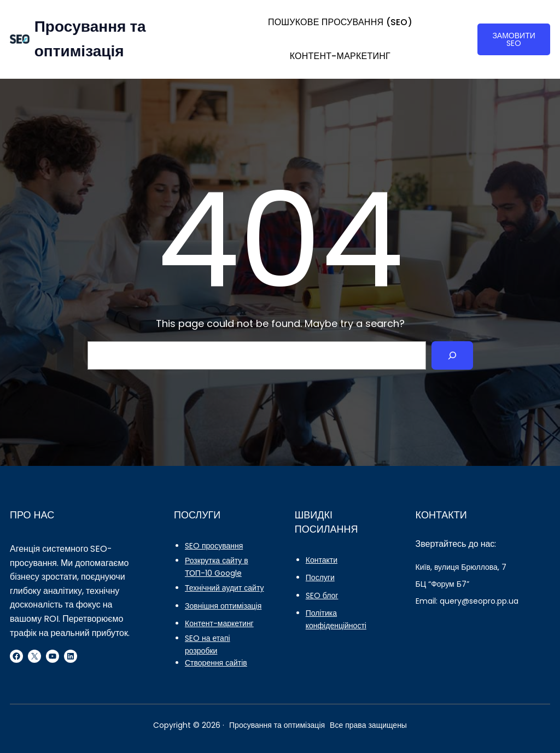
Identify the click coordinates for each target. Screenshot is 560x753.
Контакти (322, 560)
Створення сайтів (216, 663)
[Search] (452, 355)
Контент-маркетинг (219, 623)
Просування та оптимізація (277, 725)
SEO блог (322, 596)
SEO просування (214, 546)
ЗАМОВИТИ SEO (514, 39)
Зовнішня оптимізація (223, 606)
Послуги (320, 577)
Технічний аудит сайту (224, 588)
